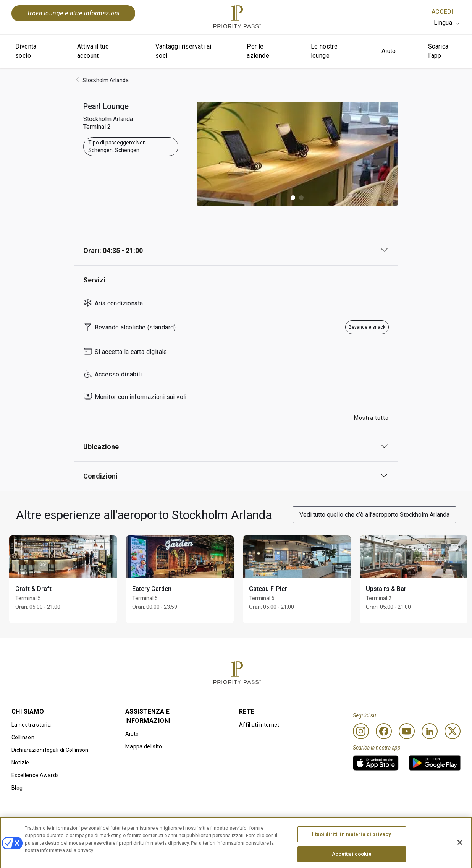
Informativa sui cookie (228, 827)
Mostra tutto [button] (371, 418)
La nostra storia (31, 725)
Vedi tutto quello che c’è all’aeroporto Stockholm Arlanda (374, 515)
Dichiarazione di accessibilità (424, 827)
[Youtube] (407, 731)
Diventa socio (26, 51)
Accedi (442, 12)
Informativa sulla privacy (325, 827)
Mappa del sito (144, 746)
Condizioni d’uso (32, 827)
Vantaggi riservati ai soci (183, 51)
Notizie (20, 763)
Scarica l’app (438, 51)
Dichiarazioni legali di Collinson (50, 750)
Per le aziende (258, 51)
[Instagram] (361, 731)
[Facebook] (384, 731)
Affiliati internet (259, 725)
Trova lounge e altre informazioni (73, 13)
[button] (293, 198)
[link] (376, 763)
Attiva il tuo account (93, 51)
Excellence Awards (35, 775)
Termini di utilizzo (128, 827)
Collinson (23, 737)
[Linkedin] (430, 731)
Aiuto (389, 51)
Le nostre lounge (324, 51)
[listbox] (447, 23)
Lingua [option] (443, 23)
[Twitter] (453, 731)
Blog (17, 788)
